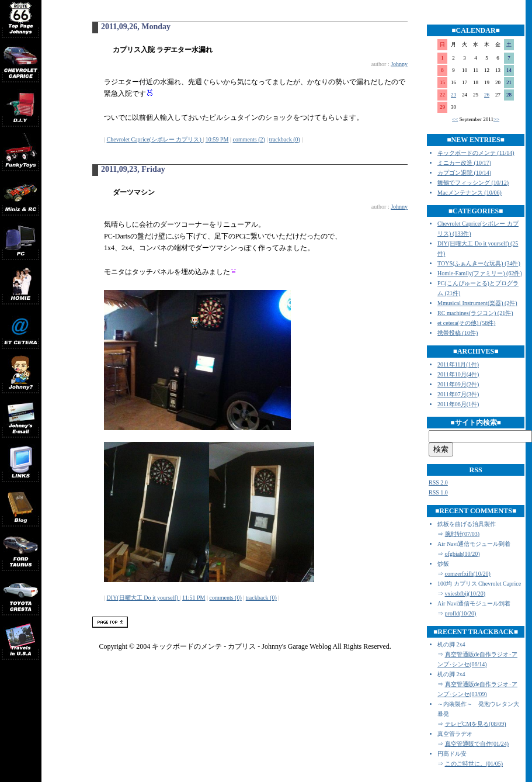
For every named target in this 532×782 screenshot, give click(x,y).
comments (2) (249, 139)
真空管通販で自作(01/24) (477, 744)
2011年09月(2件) (458, 384)
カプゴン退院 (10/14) (464, 173)
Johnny (399, 64)
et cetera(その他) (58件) (466, 323)
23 (453, 95)
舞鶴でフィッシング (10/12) (473, 183)
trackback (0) (285, 139)
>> (496, 119)
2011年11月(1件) (458, 364)
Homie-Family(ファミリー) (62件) (480, 273)
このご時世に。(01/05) (474, 764)
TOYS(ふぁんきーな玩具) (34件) (479, 263)
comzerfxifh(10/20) (468, 574)
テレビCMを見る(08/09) (476, 724)
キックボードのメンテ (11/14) (476, 153)
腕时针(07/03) (462, 534)
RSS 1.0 (438, 492)
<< (455, 119)
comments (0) (225, 598)
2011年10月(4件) (458, 374)
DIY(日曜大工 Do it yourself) (143, 598)
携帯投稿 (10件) (458, 333)
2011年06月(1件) (458, 404)
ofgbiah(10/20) (463, 554)
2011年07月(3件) (458, 394)
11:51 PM (194, 598)
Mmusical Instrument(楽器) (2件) (477, 303)
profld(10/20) (461, 613)
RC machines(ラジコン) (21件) (475, 313)
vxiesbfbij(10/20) (465, 594)
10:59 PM (217, 139)
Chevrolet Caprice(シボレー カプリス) (155, 139)
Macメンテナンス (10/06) (470, 193)
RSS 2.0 (438, 482)
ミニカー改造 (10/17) (464, 163)
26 (487, 95)
